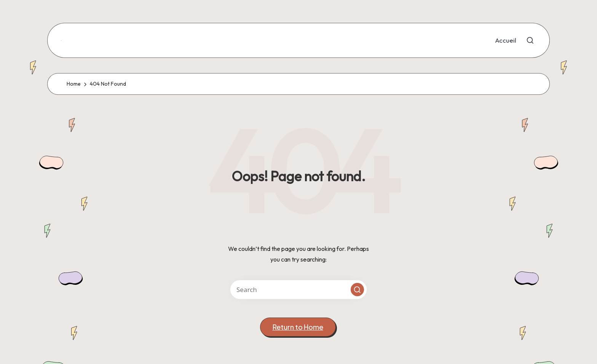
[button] (357, 290)
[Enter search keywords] (298, 290)
